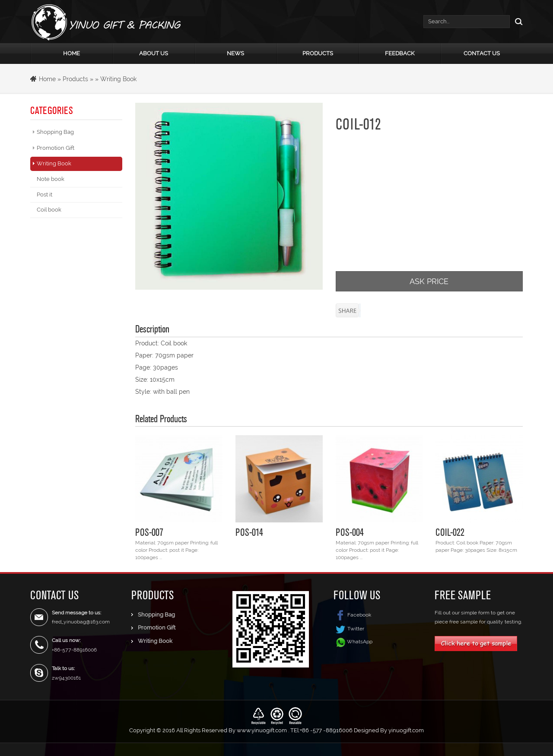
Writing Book (118, 79)
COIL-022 (450, 532)
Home (72, 53)
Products (318, 53)
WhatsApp (360, 641)
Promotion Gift (56, 148)
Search (516, 22)
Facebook (352, 615)
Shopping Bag (55, 132)
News (235, 53)
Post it (44, 195)
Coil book (49, 210)
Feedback (400, 53)
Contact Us (482, 53)
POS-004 (350, 532)
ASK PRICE (429, 281)
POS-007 (149, 532)
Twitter (349, 629)
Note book (51, 179)
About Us (154, 53)
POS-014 (249, 532)
